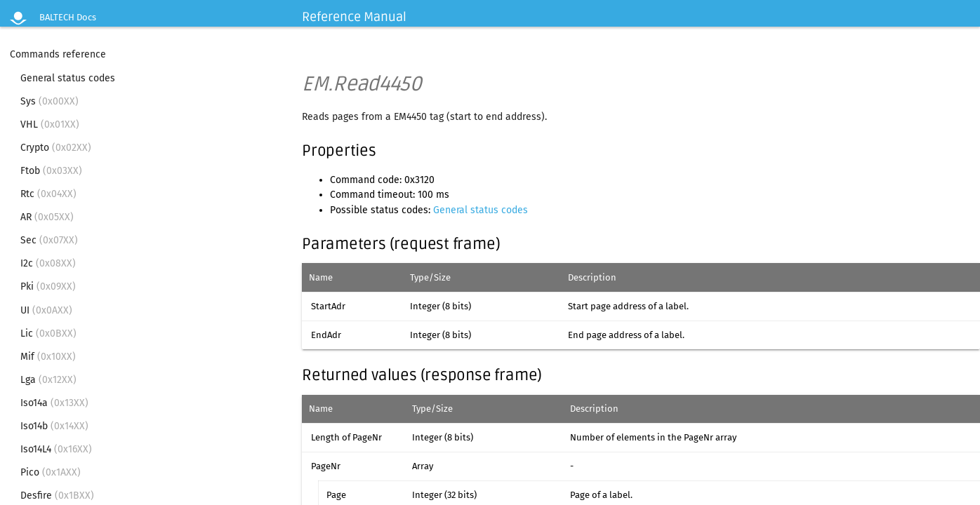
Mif (48, 357)
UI (46, 310)
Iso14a (54, 403)
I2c (48, 263)
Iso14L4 (56, 449)
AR (47, 217)
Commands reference (58, 54)
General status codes (68, 78)
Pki (48, 287)
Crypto (56, 148)
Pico (51, 472)
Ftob (51, 171)
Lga (48, 380)
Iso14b (54, 426)
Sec (49, 240)
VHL (50, 124)
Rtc (48, 194)
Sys (49, 101)
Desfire (57, 496)
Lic (48, 334)
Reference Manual (354, 17)
